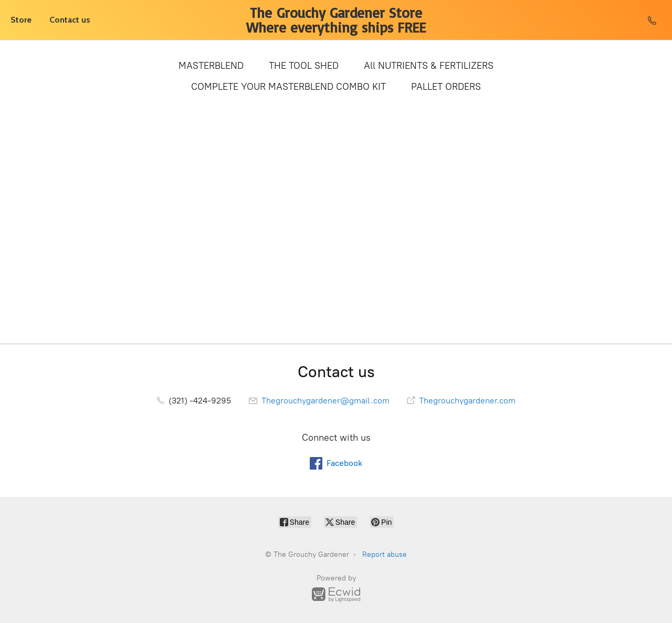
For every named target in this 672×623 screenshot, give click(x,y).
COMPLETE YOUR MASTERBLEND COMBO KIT (288, 87)
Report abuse (385, 554)
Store (21, 20)
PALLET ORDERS (446, 87)
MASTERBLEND (211, 66)
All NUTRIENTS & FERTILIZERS (429, 66)
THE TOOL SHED (304, 66)
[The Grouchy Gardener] (336, 20)
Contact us (70, 20)
